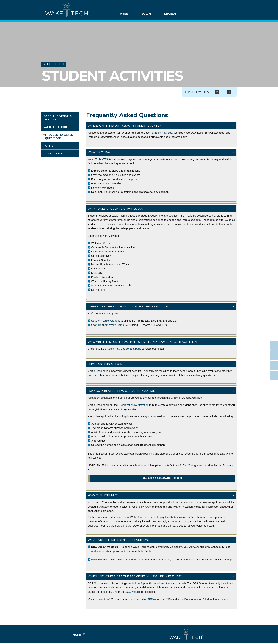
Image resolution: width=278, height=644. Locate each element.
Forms (49, 146)
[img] (217, 92)
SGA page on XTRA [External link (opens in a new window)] (160, 599)
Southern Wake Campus (106, 321)
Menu (124, 14)
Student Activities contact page (123, 349)
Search (170, 14)
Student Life (54, 64)
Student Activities (112, 76)
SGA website (133, 592)
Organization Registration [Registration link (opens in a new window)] (133, 405)
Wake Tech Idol (56, 127)
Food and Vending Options (58, 118)
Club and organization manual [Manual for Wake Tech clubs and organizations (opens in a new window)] (163, 478)
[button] (161, 126)
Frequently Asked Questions (59, 136)
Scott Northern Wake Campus (109, 325)
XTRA (97, 371)
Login (146, 14)
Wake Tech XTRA (98, 159)
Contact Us (53, 153)
